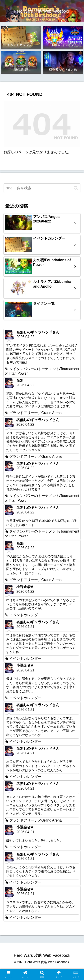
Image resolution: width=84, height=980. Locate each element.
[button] (76, 188)
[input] (42, 188)
